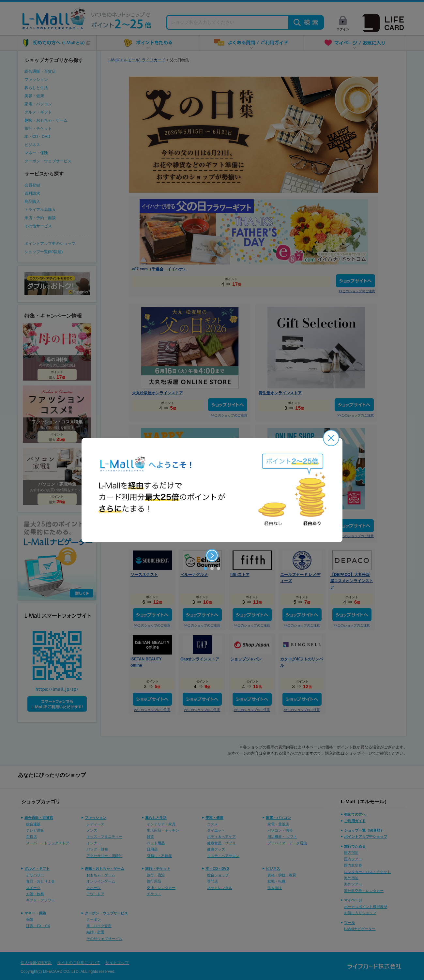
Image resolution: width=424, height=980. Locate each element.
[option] (212, 490)
